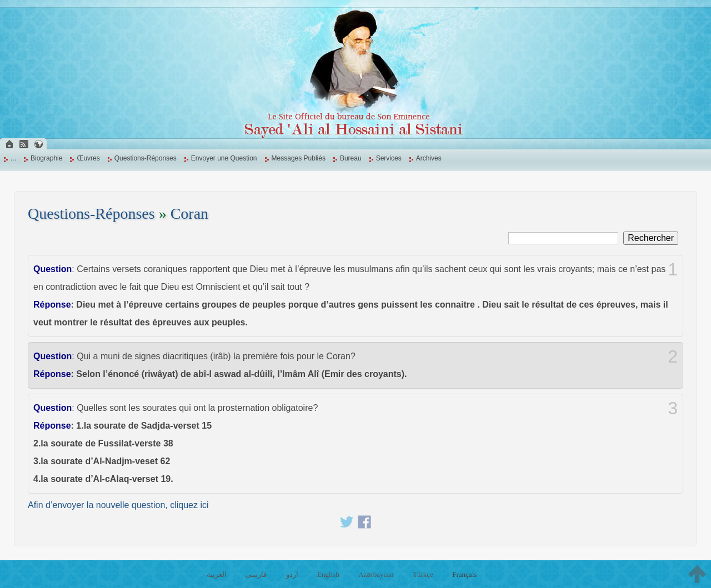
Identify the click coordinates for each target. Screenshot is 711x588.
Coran (189, 213)
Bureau (351, 158)
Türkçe (423, 574)
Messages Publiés (299, 158)
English (328, 574)
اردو (292, 574)
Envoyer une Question (224, 158)
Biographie (46, 158)
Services (389, 158)
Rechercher (651, 238)
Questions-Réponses (146, 158)
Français (464, 574)
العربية (217, 574)
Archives (429, 158)
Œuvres (88, 158)
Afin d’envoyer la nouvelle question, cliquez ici (118, 505)
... (13, 158)
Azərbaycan (376, 574)
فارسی (256, 574)
